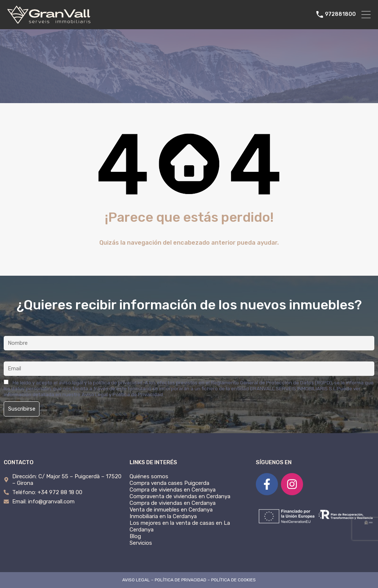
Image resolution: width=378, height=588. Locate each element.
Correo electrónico (25, 357)
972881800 (340, 14)
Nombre (13, 332)
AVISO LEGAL (136, 580)
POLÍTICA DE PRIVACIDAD (181, 580)
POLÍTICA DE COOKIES (233, 580)
